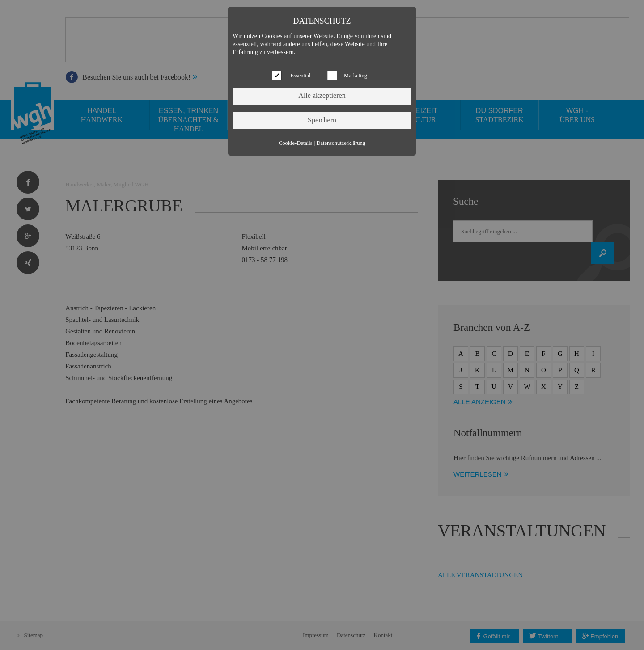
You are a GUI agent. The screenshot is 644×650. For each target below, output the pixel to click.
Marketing (356, 76)
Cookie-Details (296, 143)
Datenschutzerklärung (341, 143)
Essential (300, 76)
